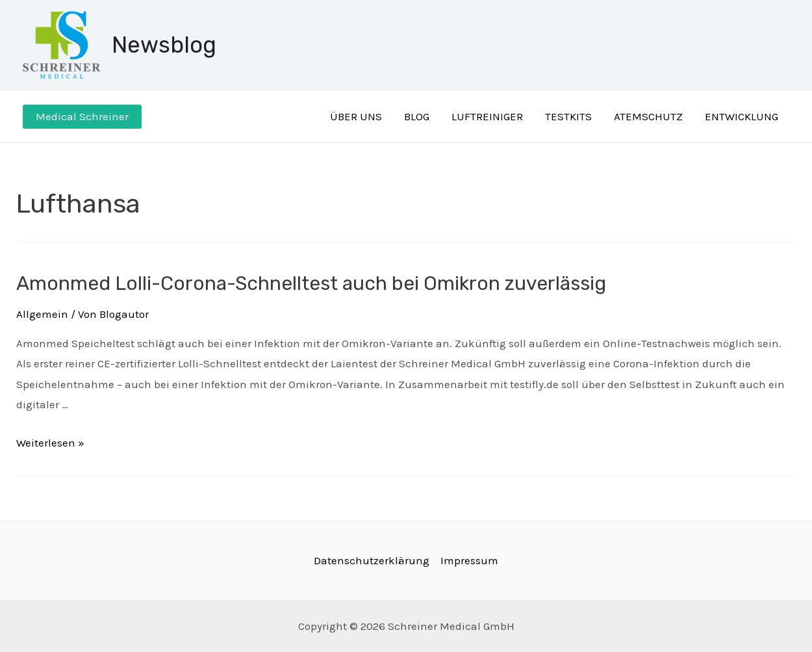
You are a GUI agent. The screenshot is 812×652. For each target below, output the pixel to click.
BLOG (417, 116)
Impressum (469, 560)
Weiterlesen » (50, 443)
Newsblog (164, 45)
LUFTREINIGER (487, 116)
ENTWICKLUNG (742, 116)
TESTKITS (568, 116)
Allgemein (42, 314)
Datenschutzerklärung (372, 560)
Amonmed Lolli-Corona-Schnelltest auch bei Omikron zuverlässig (311, 283)
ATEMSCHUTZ (648, 116)
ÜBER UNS (356, 116)
